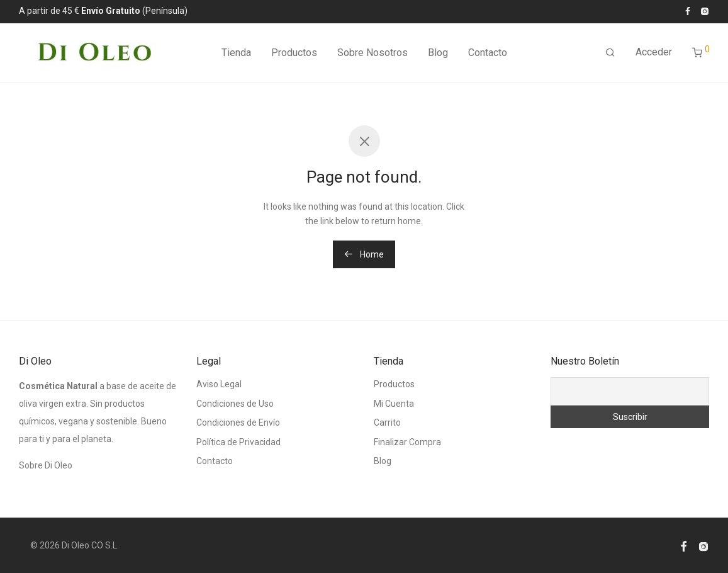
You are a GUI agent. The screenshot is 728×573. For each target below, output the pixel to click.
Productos (294, 53)
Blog (438, 53)
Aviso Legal (219, 384)
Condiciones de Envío (238, 423)
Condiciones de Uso (235, 404)
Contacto (488, 53)
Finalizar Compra (407, 442)
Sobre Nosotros (372, 53)
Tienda (236, 53)
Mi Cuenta (394, 404)
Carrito (387, 423)
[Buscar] (610, 54)
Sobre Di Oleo (46, 465)
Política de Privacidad (238, 442)
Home (364, 254)
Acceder (654, 53)
